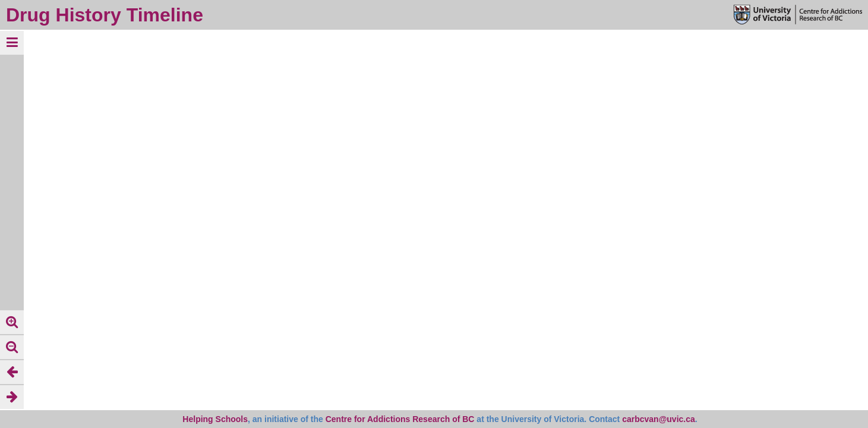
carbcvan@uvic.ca (659, 419)
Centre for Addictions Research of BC (400, 419)
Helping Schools (215, 419)
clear (104, 42)
